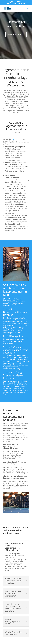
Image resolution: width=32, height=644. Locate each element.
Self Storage (15, 139)
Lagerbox (7, 359)
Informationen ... (16, 34)
